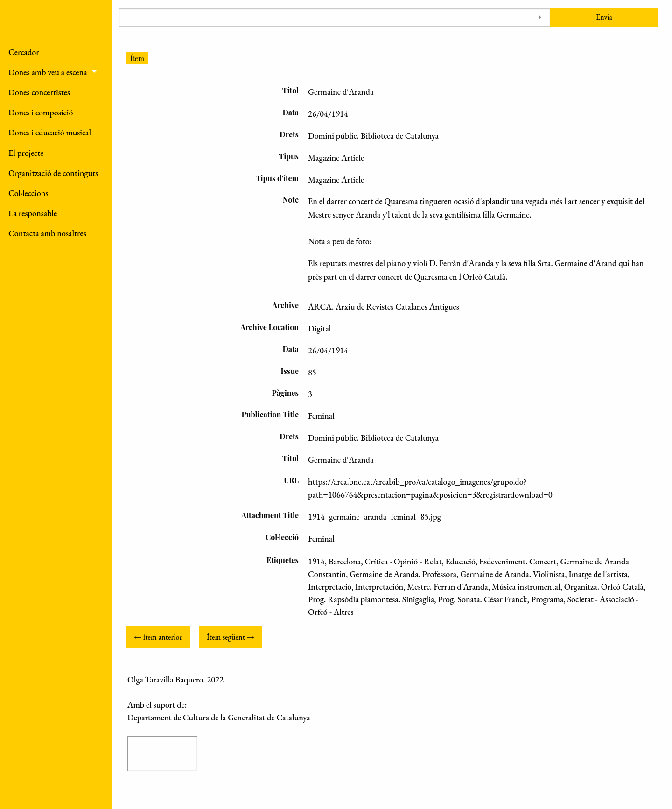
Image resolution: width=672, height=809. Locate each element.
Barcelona (345, 561)
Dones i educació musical (50, 132)
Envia (604, 17)
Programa (547, 599)
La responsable (33, 213)
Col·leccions (28, 193)
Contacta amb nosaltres (47, 233)
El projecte (26, 153)
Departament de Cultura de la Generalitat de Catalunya (219, 717)
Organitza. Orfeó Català (604, 587)
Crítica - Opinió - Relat (403, 561)
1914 (316, 561)
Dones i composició (41, 112)
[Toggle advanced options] (540, 18)
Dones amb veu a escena (48, 72)
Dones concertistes (39, 92)
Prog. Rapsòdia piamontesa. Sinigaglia (371, 599)
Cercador (24, 52)
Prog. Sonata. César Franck (482, 599)
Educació (461, 561)
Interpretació (330, 587)
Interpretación (379, 587)
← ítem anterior (158, 637)
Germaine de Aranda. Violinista (512, 574)
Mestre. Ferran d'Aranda (448, 587)
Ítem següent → (231, 637)
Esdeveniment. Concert (518, 561)
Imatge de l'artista (598, 574)
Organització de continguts (53, 173)
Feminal (321, 538)
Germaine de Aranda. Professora (403, 574)
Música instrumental (526, 587)
